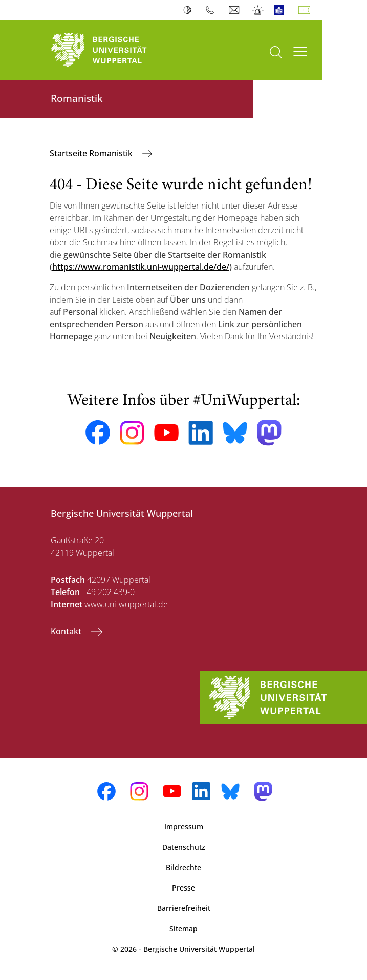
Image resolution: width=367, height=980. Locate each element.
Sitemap (183, 929)
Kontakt (67, 631)
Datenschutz (184, 847)
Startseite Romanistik (92, 153)
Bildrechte (183, 867)
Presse (183, 888)
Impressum (184, 826)
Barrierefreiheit (184, 908)
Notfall (258, 10)
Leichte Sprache (281, 10)
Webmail (235, 10)
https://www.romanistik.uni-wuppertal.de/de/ (141, 267)
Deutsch (306, 10)
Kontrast (190, 10)
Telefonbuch (212, 10)
